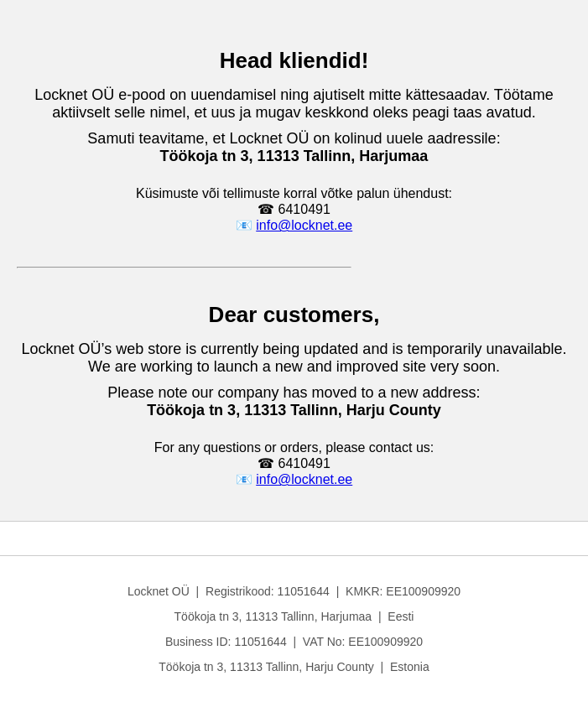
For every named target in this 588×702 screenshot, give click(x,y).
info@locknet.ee (304, 225)
